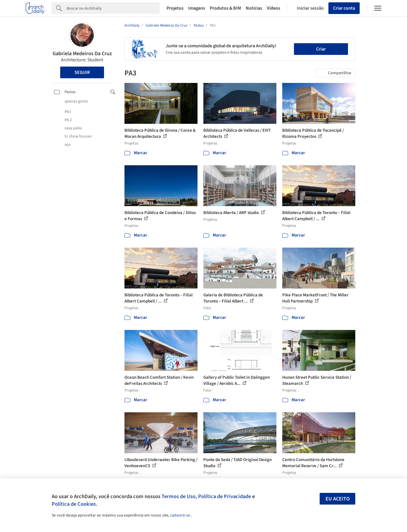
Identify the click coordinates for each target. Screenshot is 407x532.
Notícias (254, 8)
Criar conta (344, 8)
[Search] (113, 8)
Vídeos (273, 8)
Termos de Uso (179, 496)
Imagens (197, 8)
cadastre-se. (180, 515)
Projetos (175, 8)
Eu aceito (338, 499)
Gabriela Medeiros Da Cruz (82, 54)
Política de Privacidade (225, 496)
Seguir (82, 72)
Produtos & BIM (225, 8)
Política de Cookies (74, 504)
